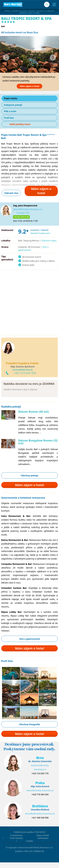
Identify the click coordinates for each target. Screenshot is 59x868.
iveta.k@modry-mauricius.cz (40, 790)
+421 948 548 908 (40, 818)
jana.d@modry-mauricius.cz (28, 209)
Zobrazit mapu (49, 240)
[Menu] (53, 5)
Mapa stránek (43, 835)
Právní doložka (16, 838)
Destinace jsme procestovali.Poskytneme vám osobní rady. (29, 747)
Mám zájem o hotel (29, 86)
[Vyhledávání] (47, 4)
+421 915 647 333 (25, 373)
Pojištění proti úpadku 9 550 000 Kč (29, 832)
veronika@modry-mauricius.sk (40, 814)
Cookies (30, 841)
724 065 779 (23, 213)
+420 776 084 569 (40, 794)
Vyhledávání (43, 838)
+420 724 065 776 (40, 773)
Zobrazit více (11, 193)
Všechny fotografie (30, 724)
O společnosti (16, 835)
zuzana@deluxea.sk (22, 370)
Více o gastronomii (30, 639)
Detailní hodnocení (40, 233)
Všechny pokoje (29, 475)
